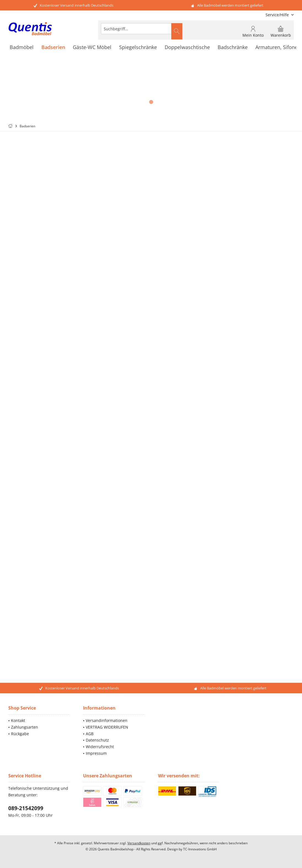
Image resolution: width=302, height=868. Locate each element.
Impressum (96, 753)
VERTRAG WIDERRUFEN (107, 727)
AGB (90, 734)
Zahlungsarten (25, 727)
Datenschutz (97, 740)
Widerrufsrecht (100, 747)
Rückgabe (20, 734)
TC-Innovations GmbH (200, 849)
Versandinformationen (107, 720)
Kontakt (18, 720)
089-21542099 (26, 808)
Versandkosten (139, 843)
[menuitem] (278, 15)
